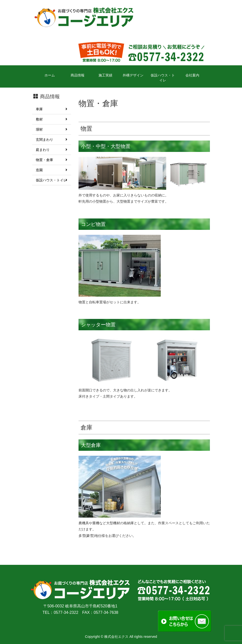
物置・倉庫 (52, 160)
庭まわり (52, 150)
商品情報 (78, 75)
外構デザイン (133, 75)
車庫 (52, 109)
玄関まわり (52, 140)
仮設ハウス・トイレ (163, 78)
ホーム (50, 75)
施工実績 (105, 75)
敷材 (52, 119)
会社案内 (192, 75)
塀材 (52, 129)
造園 (52, 170)
